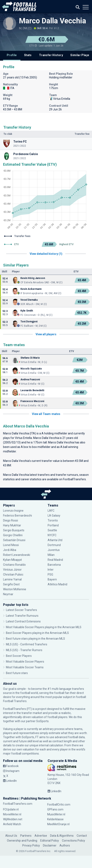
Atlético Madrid (57, 584)
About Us (11, 836)
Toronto (53, 520)
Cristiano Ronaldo (14, 565)
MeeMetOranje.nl (58, 824)
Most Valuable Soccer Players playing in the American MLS (44, 627)
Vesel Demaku (29, 300)
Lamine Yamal (12, 579)
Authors (65, 845)
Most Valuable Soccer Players (25, 662)
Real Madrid (55, 560)
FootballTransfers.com (18, 804)
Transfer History (51, 55)
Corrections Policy (73, 841)
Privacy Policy (31, 845)
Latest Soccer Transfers (21, 610)
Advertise (41, 836)
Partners (26, 836)
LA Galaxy (54, 516)
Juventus (54, 550)
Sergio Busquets (14, 530)
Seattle (52, 530)
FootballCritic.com (59, 805)
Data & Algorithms (62, 836)
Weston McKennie (15, 589)
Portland (53, 525)
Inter (51, 570)
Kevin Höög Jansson (33, 278)
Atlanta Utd (55, 540)
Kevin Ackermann (31, 289)
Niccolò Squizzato (31, 369)
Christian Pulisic (13, 575)
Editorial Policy (50, 841)
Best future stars (17, 673)
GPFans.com (55, 809)
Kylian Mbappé (12, 560)
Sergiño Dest (11, 584)
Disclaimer (50, 845)
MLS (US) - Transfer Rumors (24, 650)
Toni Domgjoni (29, 322)
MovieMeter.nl (12, 814)
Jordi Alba (10, 550)
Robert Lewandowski (17, 555)
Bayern (52, 579)
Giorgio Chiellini (13, 535)
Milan (51, 555)
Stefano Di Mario (30, 358)
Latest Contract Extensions (23, 621)
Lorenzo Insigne (13, 511)
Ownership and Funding (22, 841)
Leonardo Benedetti (32, 390)
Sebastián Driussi (14, 540)
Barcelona (54, 565)
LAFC (51, 511)
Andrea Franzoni (30, 380)
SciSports (42, 721)
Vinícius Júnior (12, 570)
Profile (12, 55)
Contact (82, 836)
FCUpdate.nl (11, 809)
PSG (50, 575)
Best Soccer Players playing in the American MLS (37, 633)
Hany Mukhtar (12, 525)
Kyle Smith (27, 311)
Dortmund (54, 545)
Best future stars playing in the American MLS (35, 639)
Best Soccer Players (19, 656)
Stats (28, 55)
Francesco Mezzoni (32, 401)
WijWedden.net (13, 819)
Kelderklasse (55, 819)
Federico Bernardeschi (17, 516)
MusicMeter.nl (56, 814)
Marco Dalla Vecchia (53, 21)
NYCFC (52, 535)
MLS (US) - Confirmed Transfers (27, 644)
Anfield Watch (12, 824)
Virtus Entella (23, 438)
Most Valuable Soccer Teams (25, 667)
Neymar (8, 594)
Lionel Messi (12, 545)
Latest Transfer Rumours (22, 616)
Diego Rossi (11, 520)
